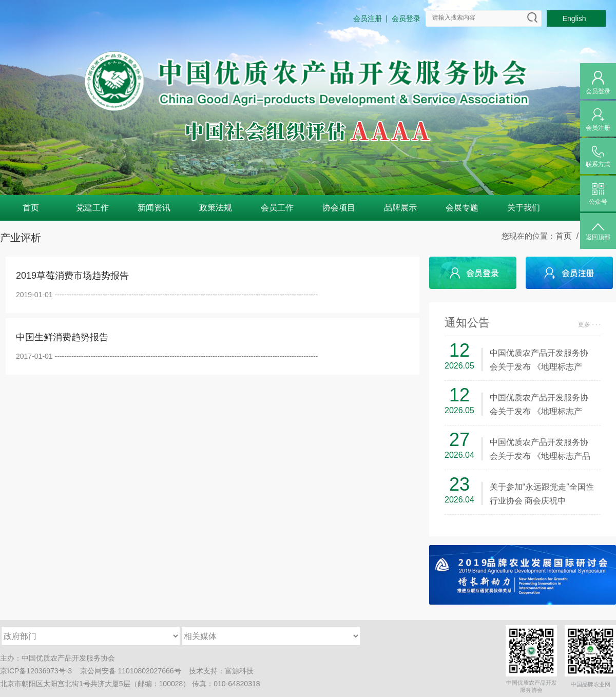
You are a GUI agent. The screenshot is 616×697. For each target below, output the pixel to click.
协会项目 (339, 208)
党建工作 (92, 208)
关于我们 (524, 208)
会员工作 (277, 208)
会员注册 (368, 18)
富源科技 (239, 671)
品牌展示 (400, 208)
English (576, 18)
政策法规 (216, 208)
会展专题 (462, 208)
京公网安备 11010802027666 (127, 671)
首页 (31, 208)
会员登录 (406, 18)
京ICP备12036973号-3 (36, 671)
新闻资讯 (154, 208)
